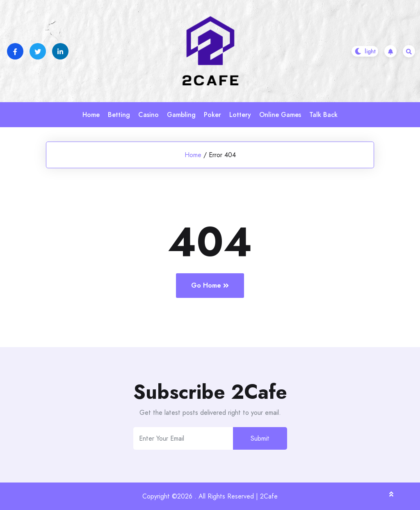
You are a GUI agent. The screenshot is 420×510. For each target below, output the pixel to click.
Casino (148, 115)
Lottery (240, 115)
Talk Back (323, 115)
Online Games (280, 115)
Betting (119, 115)
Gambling (181, 115)
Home (91, 115)
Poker (212, 115)
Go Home (210, 285)
